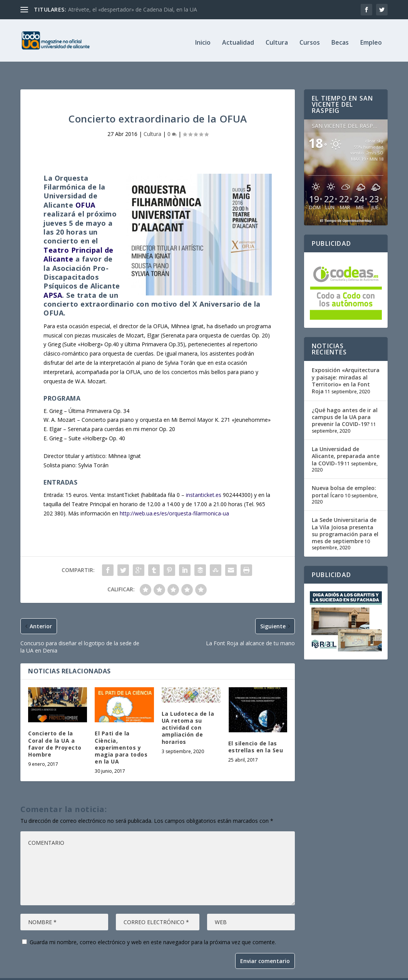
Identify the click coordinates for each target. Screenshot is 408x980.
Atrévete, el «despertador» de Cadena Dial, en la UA (133, 9)
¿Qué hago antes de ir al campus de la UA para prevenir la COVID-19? (345, 401)
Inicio (203, 39)
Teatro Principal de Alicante (79, 238)
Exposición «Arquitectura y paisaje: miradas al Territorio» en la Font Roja (346, 364)
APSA (53, 279)
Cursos (310, 39)
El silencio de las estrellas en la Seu (256, 731)
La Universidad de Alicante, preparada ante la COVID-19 (346, 440)
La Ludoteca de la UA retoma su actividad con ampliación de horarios (188, 712)
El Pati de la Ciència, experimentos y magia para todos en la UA (121, 731)
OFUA (85, 189)
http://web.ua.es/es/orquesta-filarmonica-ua (174, 497)
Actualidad (238, 39)
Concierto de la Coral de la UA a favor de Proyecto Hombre (55, 728)
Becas (340, 39)
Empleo (371, 39)
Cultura (277, 39)
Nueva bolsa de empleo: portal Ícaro (344, 475)
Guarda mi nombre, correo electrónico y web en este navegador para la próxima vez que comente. (153, 926)
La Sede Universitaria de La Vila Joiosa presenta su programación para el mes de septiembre (345, 514)
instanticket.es (204, 479)
